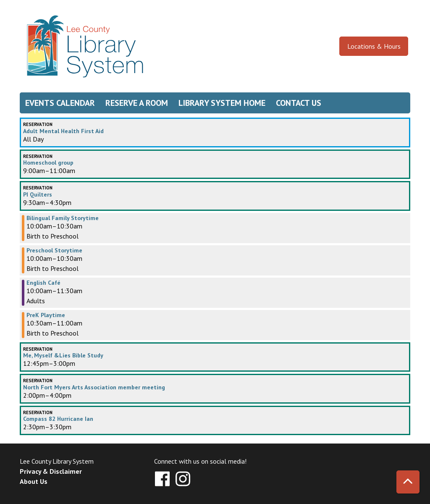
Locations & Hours (374, 46)
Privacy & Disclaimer (51, 471)
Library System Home (222, 103)
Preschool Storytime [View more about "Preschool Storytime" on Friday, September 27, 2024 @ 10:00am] (54, 250)
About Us (34, 481)
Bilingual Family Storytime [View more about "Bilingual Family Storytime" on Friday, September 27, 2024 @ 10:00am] (63, 218)
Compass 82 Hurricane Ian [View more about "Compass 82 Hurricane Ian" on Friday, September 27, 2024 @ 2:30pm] (58, 419)
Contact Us (299, 103)
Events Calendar (60, 103)
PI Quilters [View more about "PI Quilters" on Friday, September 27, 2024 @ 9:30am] (38, 194)
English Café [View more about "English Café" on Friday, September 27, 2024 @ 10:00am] (43, 283)
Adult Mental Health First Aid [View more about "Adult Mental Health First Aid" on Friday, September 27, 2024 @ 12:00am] (63, 131)
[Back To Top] (408, 482)
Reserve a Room (137, 103)
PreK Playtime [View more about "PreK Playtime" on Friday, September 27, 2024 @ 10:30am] (46, 315)
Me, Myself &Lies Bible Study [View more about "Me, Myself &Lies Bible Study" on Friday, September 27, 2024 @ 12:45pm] (63, 355)
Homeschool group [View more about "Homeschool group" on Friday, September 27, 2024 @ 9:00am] (48, 163)
